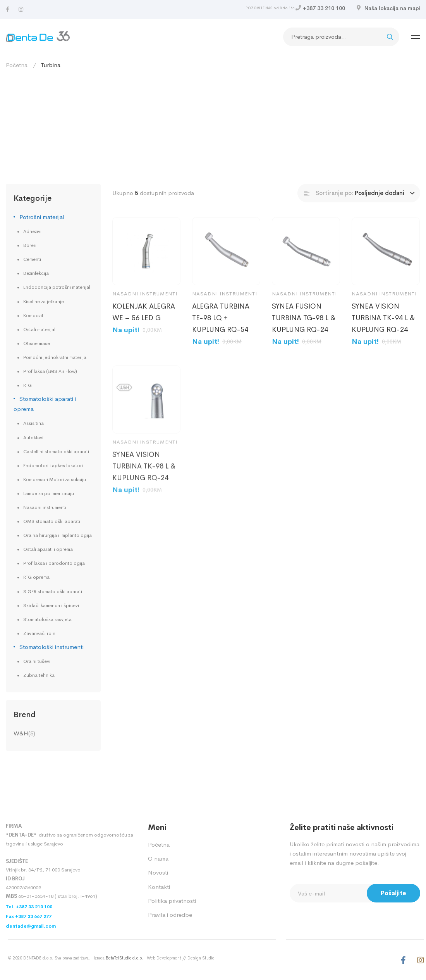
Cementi (32, 259)
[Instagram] (21, 9)
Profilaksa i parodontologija (54, 563)
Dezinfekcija (36, 273)
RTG (27, 385)
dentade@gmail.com (31, 926)
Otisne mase (37, 343)
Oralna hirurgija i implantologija (58, 535)
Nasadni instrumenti (45, 507)
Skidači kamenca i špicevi (51, 606)
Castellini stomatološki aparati (56, 452)
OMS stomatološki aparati (52, 521)
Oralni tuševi (37, 661)
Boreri (30, 245)
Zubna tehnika (39, 675)
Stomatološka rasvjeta (47, 619)
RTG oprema (36, 577)
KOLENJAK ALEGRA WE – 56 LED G (144, 312)
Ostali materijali (40, 330)
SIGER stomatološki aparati (53, 592)
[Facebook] (8, 9)
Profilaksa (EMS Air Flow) (50, 371)
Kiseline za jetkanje (44, 302)
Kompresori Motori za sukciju (55, 480)
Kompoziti (34, 316)
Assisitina (33, 423)
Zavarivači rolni (40, 633)
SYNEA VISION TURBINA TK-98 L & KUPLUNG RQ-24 (144, 477)
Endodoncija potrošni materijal (57, 287)
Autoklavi (33, 438)
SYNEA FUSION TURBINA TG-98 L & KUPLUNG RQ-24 (304, 318)
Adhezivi (32, 231)
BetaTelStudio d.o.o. (125, 958)
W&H (21, 733)
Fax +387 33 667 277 (29, 916)
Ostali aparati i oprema (48, 549)
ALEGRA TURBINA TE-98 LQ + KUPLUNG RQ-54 (221, 318)
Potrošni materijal (42, 217)
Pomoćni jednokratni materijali (56, 357)
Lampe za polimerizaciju (49, 493)
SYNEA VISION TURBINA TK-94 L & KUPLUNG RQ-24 (383, 318)
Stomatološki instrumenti (52, 647)
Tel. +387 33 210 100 (29, 907)
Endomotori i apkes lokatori (53, 466)
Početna (17, 65)
